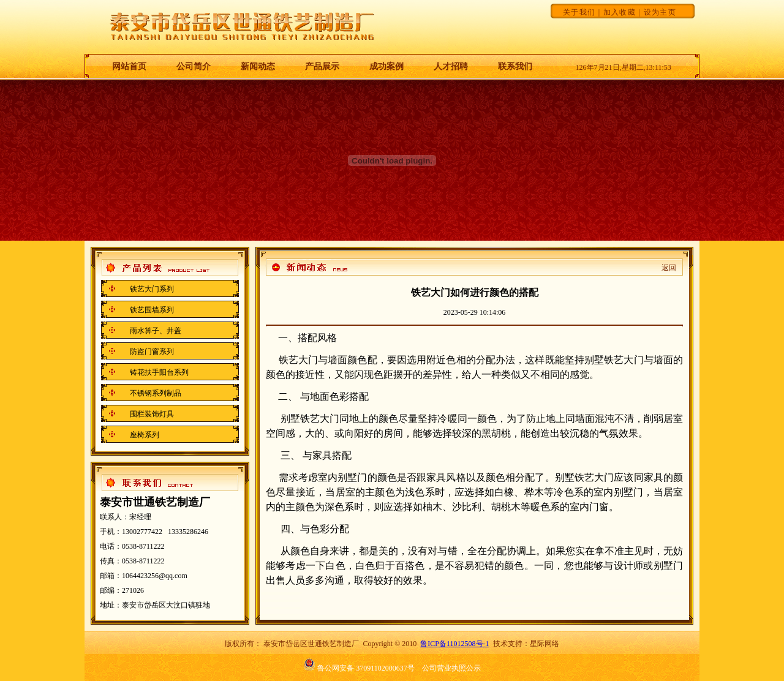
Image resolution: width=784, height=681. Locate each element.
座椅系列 (145, 435)
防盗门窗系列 (152, 352)
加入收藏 (620, 12)
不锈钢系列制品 (156, 393)
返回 (669, 268)
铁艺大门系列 (152, 289)
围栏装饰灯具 (152, 414)
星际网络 (545, 644)
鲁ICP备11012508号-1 (454, 644)
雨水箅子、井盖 (156, 331)
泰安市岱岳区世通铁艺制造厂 (311, 644)
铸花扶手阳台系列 (159, 372)
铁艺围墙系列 (152, 310)
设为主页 (660, 12)
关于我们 (579, 12)
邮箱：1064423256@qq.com (144, 576)
